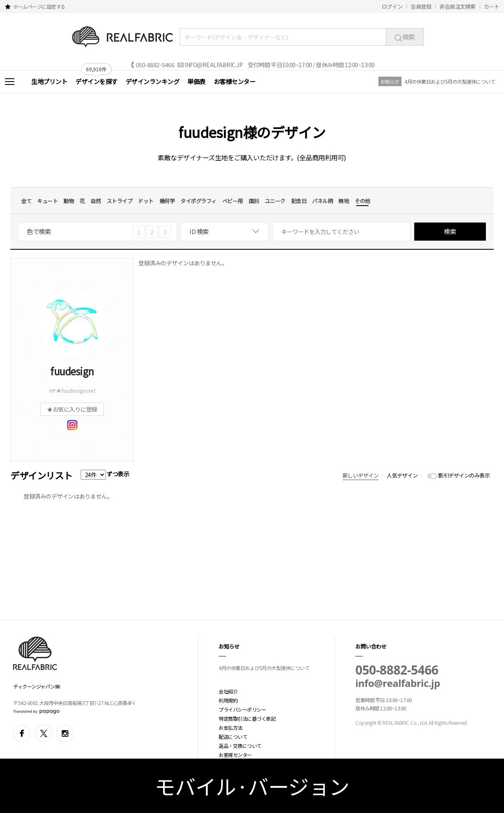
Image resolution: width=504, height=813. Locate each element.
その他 (362, 201)
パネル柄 (322, 201)
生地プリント (49, 81)
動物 (69, 201)
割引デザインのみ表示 (464, 475)
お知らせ (390, 81)
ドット (146, 201)
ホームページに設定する (39, 6)
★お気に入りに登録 (72, 409)
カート (492, 6)
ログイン (392, 6)
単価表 (196, 81)
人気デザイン (402, 475)
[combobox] (225, 232)
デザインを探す (96, 81)
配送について (233, 737)
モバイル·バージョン (252, 786)
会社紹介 (228, 691)
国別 (254, 201)
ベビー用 (233, 201)
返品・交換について (240, 746)
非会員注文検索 (457, 6)
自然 (96, 201)
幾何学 (167, 201)
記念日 (299, 201)
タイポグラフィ (198, 201)
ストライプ (120, 201)
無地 (344, 201)
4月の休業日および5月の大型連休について (450, 81)
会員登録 (421, 6)
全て (26, 201)
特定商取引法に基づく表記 (247, 718)
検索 (405, 37)
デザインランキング (153, 81)
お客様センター (235, 81)
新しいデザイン (361, 475)
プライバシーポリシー (242, 709)
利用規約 (228, 700)
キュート (47, 201)
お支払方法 (231, 727)
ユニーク (275, 201)
